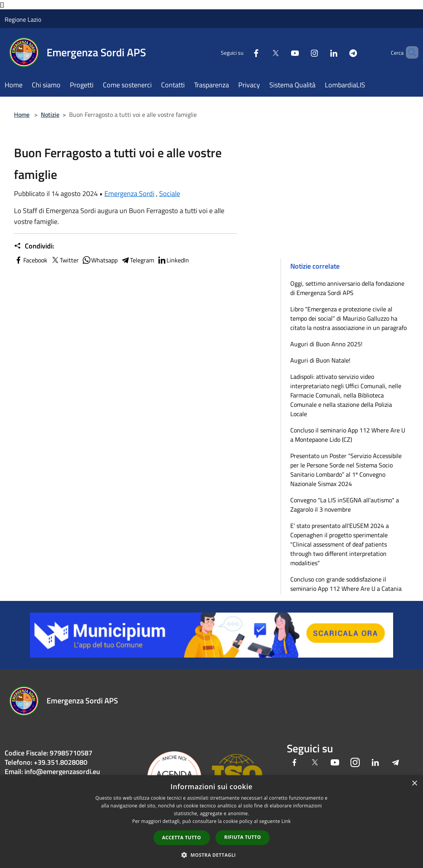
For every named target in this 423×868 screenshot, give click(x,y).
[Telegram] (340, 52)
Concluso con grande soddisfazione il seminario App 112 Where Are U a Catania (346, 584)
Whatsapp (100, 260)
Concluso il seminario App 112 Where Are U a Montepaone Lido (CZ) (348, 435)
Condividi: (34, 246)
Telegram (137, 260)
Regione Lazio (23, 19)
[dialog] (211, 822)
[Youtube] (282, 52)
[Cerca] (409, 52)
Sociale (170, 194)
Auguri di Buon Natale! (320, 360)
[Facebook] (243, 52)
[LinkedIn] (321, 52)
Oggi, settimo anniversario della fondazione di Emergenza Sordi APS (347, 288)
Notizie (50, 115)
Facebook (31, 260)
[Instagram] (301, 52)
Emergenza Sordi (129, 194)
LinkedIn (173, 260)
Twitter (65, 260)
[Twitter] (262, 52)
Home (22, 115)
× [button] (414, 784)
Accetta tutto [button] (182, 838)
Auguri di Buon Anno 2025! (326, 344)
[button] (211, 855)
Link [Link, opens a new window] (286, 821)
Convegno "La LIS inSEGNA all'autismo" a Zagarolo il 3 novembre (345, 505)
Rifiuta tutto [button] (243, 837)
